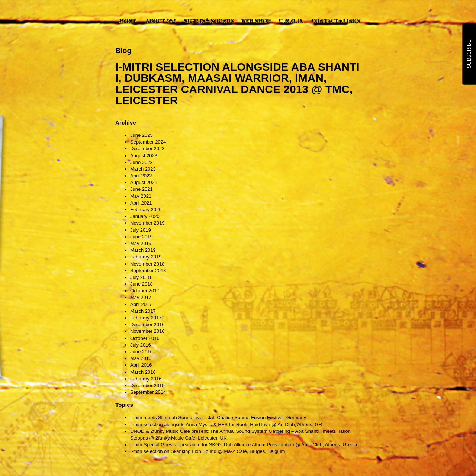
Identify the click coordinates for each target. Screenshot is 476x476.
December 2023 (147, 149)
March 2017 (143, 311)
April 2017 (141, 304)
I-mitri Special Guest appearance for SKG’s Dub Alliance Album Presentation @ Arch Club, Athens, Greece (244, 445)
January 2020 (145, 216)
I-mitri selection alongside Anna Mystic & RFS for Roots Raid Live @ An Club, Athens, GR (226, 424)
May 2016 (141, 358)
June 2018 (141, 284)
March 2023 (143, 169)
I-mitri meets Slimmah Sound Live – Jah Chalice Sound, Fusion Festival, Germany (218, 417)
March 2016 (143, 372)
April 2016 (141, 365)
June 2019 (141, 237)
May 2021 (141, 196)
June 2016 (141, 352)
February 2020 (146, 210)
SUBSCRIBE (469, 54)
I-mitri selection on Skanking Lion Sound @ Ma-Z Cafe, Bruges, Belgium (208, 451)
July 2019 (141, 230)
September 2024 (148, 142)
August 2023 (144, 156)
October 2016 (145, 338)
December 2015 (147, 385)
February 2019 (146, 257)
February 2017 (146, 318)
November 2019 (147, 223)
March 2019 (143, 250)
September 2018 (148, 271)
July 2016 (141, 345)
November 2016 (147, 331)
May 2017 (141, 297)
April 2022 (141, 176)
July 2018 (141, 277)
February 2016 (146, 379)
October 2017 (145, 291)
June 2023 (141, 162)
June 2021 (141, 189)
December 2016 (147, 324)
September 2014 (148, 392)
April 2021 (141, 203)
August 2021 (144, 182)
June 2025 (141, 135)
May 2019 (141, 243)
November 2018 (147, 264)
